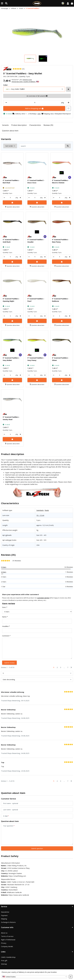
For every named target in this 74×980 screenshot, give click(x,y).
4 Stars (4, 572)
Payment (4, 915)
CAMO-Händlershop (8, 957)
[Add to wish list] (68, 108)
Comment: (6, 636)
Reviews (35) (48, 125)
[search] (42, 146)
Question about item (10, 131)
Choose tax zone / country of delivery (25, 82)
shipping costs (27, 80)
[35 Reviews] (19, 69)
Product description (19, 125)
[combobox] (34, 977)
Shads (47, 510)
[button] (68, 3)
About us (4, 933)
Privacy (4, 943)
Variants (5, 125)
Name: (5, 617)
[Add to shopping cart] (12, 203)
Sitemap (4, 964)
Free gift (4, 960)
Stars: (5, 607)
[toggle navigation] (2, 3)
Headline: (6, 626)
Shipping (4, 919)
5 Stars (4, 567)
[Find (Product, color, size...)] (6, 3)
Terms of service (7, 936)
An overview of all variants (37, 96)
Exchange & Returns (8, 922)
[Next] (71, 667)
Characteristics (35, 125)
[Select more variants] (68, 89)
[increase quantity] (68, 103)
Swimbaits (40, 510)
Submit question (37, 848)
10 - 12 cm (40, 515)
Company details (7, 946)
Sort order (9, 146)
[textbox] (34, 977)
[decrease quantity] (6, 103)
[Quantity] (35, 103)
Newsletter (5, 912)
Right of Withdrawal (8, 940)
